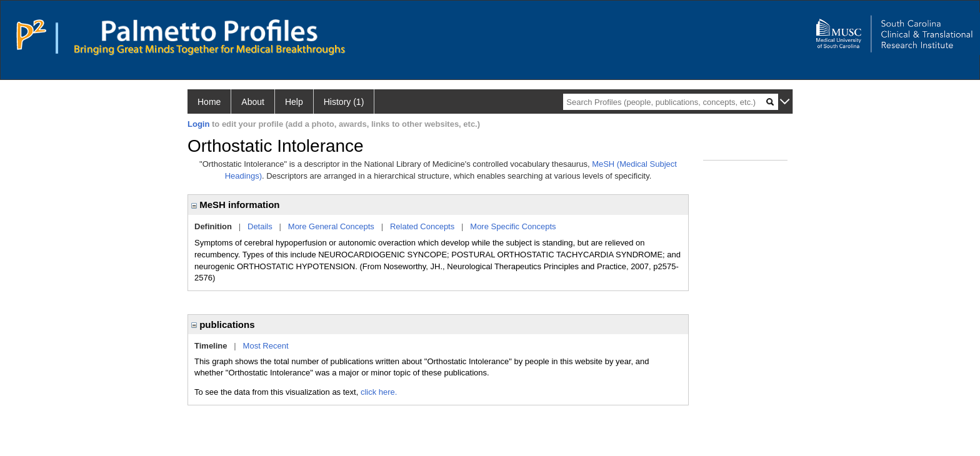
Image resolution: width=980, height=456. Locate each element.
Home (209, 102)
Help (294, 102)
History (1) (344, 102)
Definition (213, 226)
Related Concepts (422, 226)
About (253, 102)
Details (260, 226)
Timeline (211, 346)
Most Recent (266, 346)
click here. (379, 392)
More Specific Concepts (513, 226)
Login (198, 124)
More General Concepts (331, 226)
